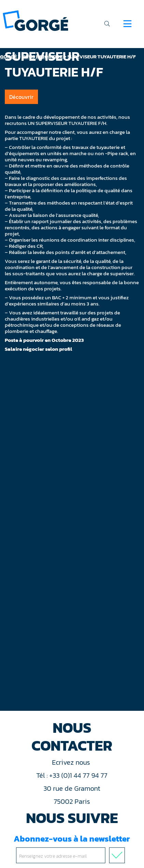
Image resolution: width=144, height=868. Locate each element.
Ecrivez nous (72, 762)
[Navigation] (127, 24)
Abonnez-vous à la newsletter (72, 848)
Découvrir (21, 97)
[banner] (35, 20)
